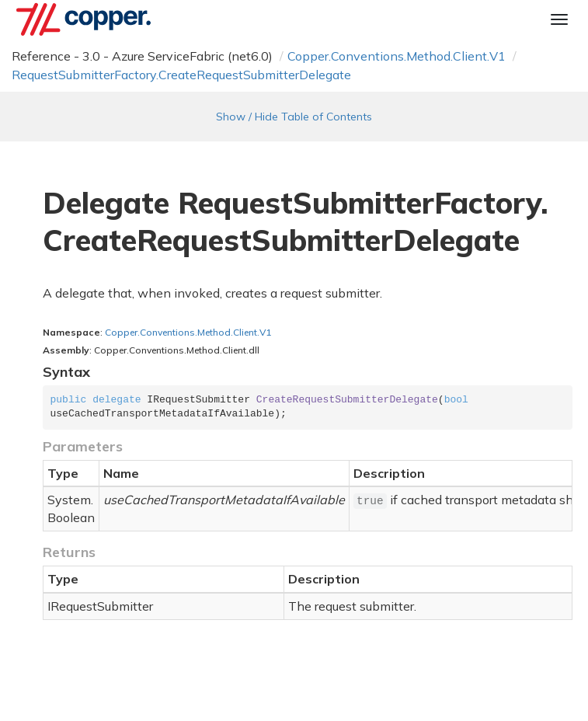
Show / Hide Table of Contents (294, 117)
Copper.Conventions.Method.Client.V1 (397, 56)
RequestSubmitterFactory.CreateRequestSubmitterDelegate (181, 75)
